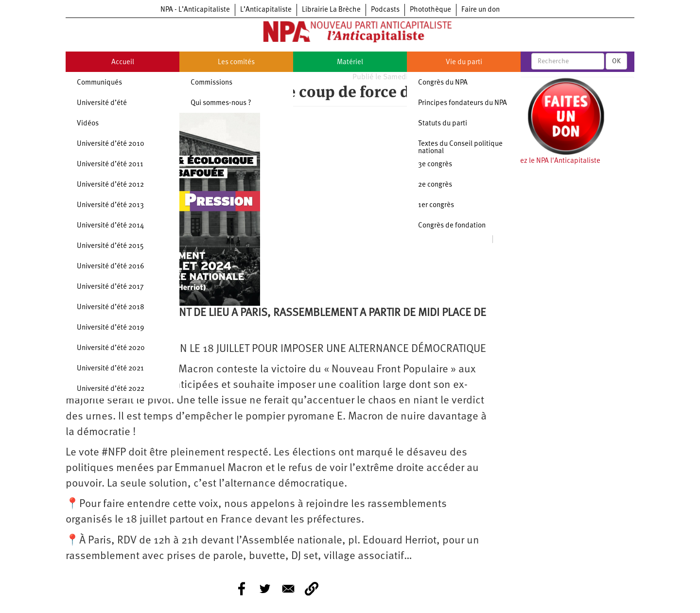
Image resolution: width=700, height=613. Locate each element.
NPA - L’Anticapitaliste (195, 10)
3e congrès (435, 165)
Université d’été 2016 (111, 267)
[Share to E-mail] (288, 589)
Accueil (123, 62)
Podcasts (385, 10)
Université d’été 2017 (110, 287)
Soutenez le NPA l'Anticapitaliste (549, 161)
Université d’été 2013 (110, 205)
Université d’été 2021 (110, 369)
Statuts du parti (443, 124)
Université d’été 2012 (110, 185)
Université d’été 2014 (110, 226)
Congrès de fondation (452, 226)
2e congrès (435, 185)
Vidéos (88, 124)
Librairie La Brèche (331, 10)
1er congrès (436, 205)
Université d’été (102, 103)
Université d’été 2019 (111, 328)
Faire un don (481, 10)
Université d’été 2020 (111, 348)
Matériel (350, 62)
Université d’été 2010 (111, 144)
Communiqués (99, 83)
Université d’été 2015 (110, 246)
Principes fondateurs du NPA (463, 103)
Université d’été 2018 (111, 307)
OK (616, 61)
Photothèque (430, 10)
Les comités (236, 62)
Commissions (211, 83)
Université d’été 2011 (110, 165)
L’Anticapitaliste (266, 10)
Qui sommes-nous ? (221, 103)
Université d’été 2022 (111, 389)
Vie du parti (464, 62)
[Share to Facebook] (242, 589)
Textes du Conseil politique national (460, 148)
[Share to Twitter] (265, 589)
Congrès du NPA (443, 83)
